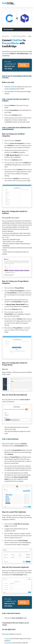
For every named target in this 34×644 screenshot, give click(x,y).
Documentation (9, 29)
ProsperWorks (9, 643)
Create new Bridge (10, 89)
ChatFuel (7, 639)
